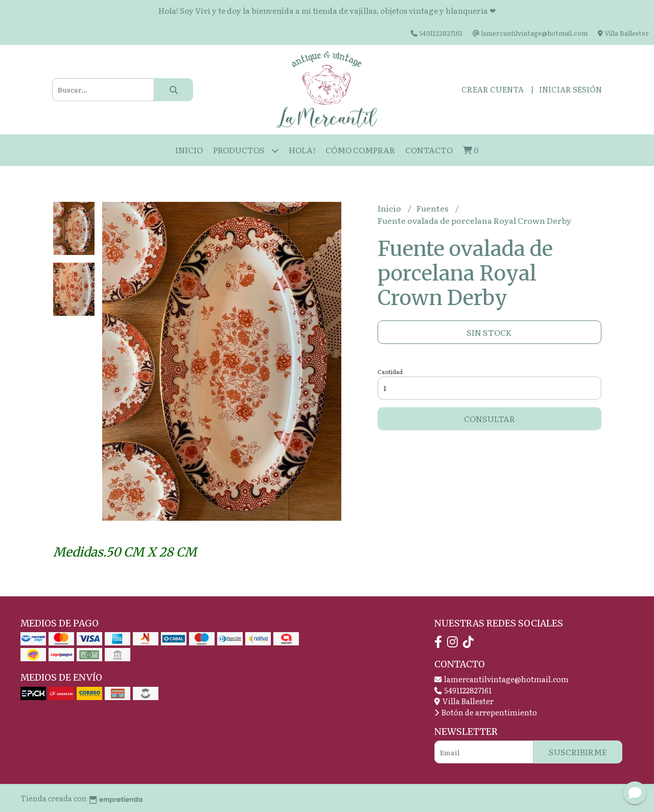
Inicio (189, 150)
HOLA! (302, 150)
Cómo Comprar (360, 150)
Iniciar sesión (570, 89)
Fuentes (433, 208)
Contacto (429, 150)
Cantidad (390, 372)
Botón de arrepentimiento (486, 712)
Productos (246, 150)
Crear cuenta (493, 89)
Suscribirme (578, 752)
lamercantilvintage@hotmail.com (501, 679)
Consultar (489, 419)
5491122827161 (463, 690)
